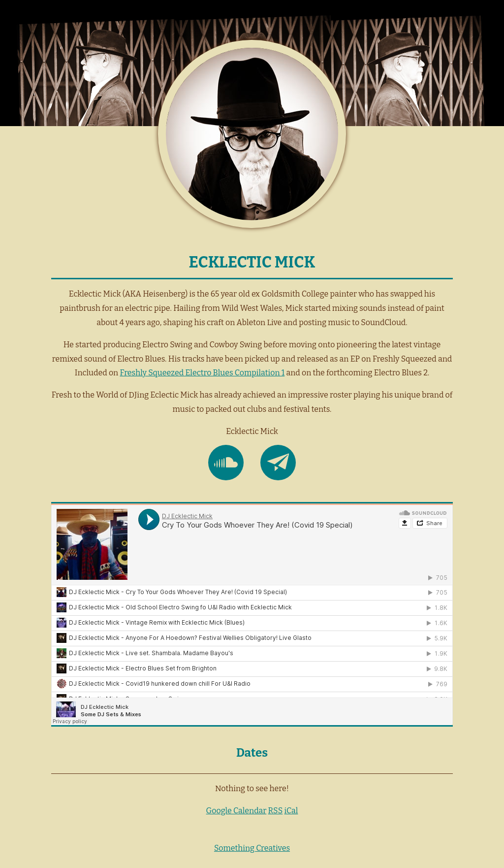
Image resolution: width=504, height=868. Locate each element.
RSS (276, 811)
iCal (291, 811)
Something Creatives (252, 848)
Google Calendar (236, 811)
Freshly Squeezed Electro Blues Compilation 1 (202, 373)
